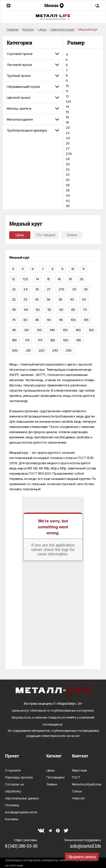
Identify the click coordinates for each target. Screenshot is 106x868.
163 (91, 330)
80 (25, 320)
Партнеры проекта (19, 777)
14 (67, 107)
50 (38, 310)
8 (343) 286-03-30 (21, 846)
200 (15, 350)
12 (67, 96)
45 (68, 206)
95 (61, 320)
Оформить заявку (82, 857)
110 (14, 330)
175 (40, 340)
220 (41, 350)
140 (52, 330)
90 (49, 320)
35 (67, 180)
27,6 (69, 154)
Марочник (79, 770)
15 (67, 112)
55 (49, 310)
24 (68, 138)
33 (67, 175)
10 (67, 86)
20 (68, 128)
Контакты (12, 819)
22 (67, 133)
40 (68, 196)
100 (73, 320)
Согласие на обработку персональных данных (22, 792)
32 (67, 169)
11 (67, 91)
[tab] (33, 54)
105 (86, 320)
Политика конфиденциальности (22, 809)
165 (14, 340)
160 (78, 330)
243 (55, 350)
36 (68, 185)
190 (66, 340)
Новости (78, 798)
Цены (20, 235)
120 (27, 330)
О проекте (13, 771)
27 (67, 149)
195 (79, 340)
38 (67, 190)
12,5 (68, 102)
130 (39, 330)
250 (69, 350)
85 (37, 320)
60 (61, 310)
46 (26, 310)
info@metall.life (85, 846)
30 (68, 164)
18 (67, 122)
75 (14, 320)
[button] (33, 54)
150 (65, 330)
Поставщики (46, 235)
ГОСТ (76, 777)
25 (67, 143)
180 (53, 340)
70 (85, 310)
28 (67, 159)
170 (27, 340)
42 (68, 201)
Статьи (77, 791)
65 (73, 310)
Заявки (72, 235)
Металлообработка (86, 784)
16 (67, 117)
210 (28, 350)
